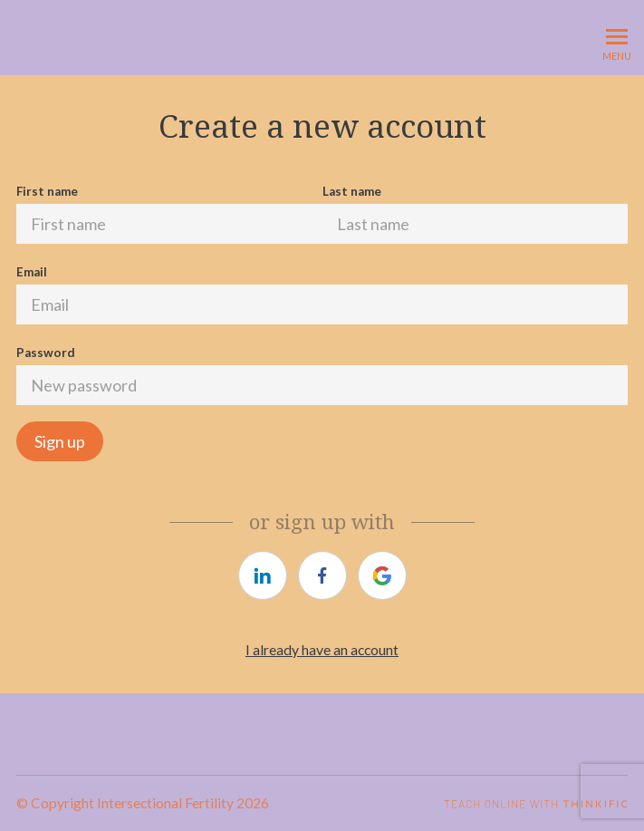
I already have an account (322, 649)
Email (32, 272)
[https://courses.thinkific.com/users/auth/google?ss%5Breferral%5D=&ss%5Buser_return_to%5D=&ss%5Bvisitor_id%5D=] (382, 575)
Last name (352, 191)
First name (47, 191)
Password (46, 353)
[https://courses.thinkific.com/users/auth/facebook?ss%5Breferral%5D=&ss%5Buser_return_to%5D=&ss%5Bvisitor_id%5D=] (322, 575)
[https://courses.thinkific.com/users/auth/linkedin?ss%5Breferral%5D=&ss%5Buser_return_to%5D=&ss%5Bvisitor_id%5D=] (263, 575)
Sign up (60, 441)
